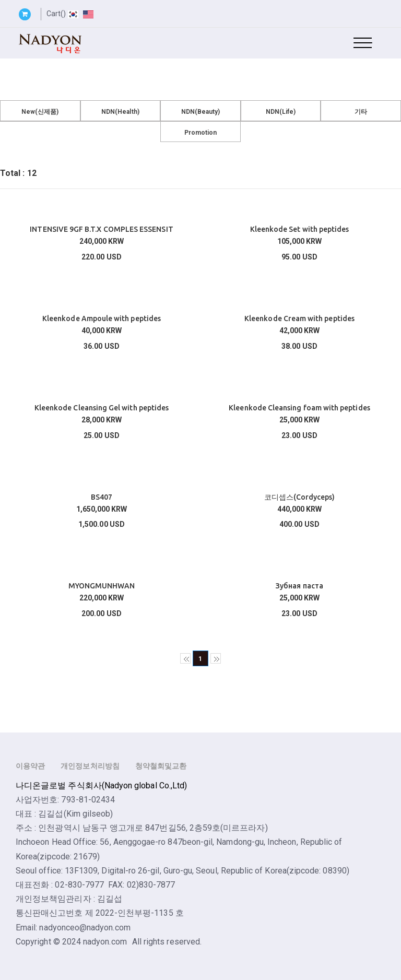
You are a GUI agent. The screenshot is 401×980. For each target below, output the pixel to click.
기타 (361, 112)
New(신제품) (40, 112)
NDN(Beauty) (201, 112)
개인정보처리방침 (90, 766)
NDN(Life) (281, 112)
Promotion (201, 133)
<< (185, 658)
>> (216, 658)
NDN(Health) (120, 112)
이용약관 (30, 766)
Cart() (56, 14)
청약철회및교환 (161, 766)
